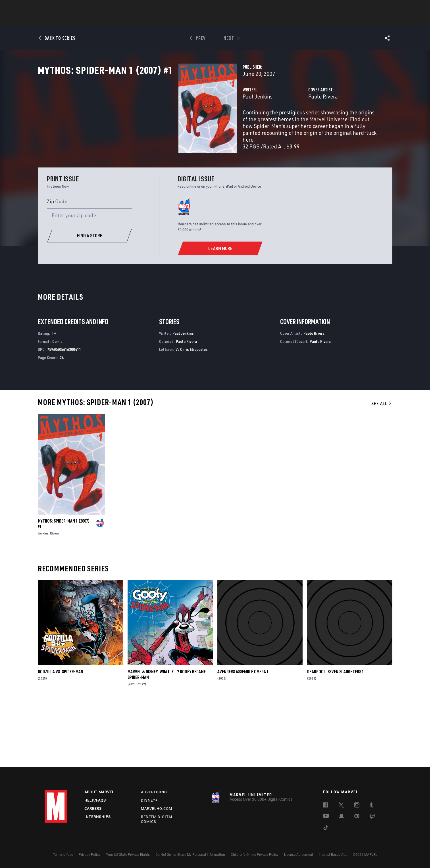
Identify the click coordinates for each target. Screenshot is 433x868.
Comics (152, 20)
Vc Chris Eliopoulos (192, 413)
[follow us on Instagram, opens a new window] (357, 806)
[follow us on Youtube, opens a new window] (326, 817)
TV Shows (232, 20)
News (131, 20)
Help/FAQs (95, 800)
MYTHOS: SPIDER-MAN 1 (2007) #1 (64, 587)
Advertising (154, 792)
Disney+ (149, 800)
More (299, 20)
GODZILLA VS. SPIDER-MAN (61, 735)
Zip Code (57, 264)
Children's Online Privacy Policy (255, 855)
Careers (93, 809)
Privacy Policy (89, 855)
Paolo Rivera (274, 121)
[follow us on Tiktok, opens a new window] (326, 829)
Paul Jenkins (159, 121)
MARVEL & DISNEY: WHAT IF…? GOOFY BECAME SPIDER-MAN (167, 737)
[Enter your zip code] (89, 278)
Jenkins (43, 597)
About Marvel (99, 792)
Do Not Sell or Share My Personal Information (190, 855)
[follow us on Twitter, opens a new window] (341, 806)
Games (257, 20)
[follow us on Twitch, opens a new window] (372, 817)
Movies (207, 20)
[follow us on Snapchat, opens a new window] (341, 817)
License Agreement (299, 855)
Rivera (54, 597)
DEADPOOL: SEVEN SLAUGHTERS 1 (336, 735)
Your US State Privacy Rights (128, 855)
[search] (378, 7)
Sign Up (84, 7)
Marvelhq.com (157, 809)
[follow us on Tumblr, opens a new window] (371, 806)
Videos (278, 20)
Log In (65, 7)
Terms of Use (63, 855)
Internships (98, 817)
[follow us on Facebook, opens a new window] (326, 806)
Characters (180, 20)
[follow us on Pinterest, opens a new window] (357, 817)
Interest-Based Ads (333, 855)
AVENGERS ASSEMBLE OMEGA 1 (243, 735)
